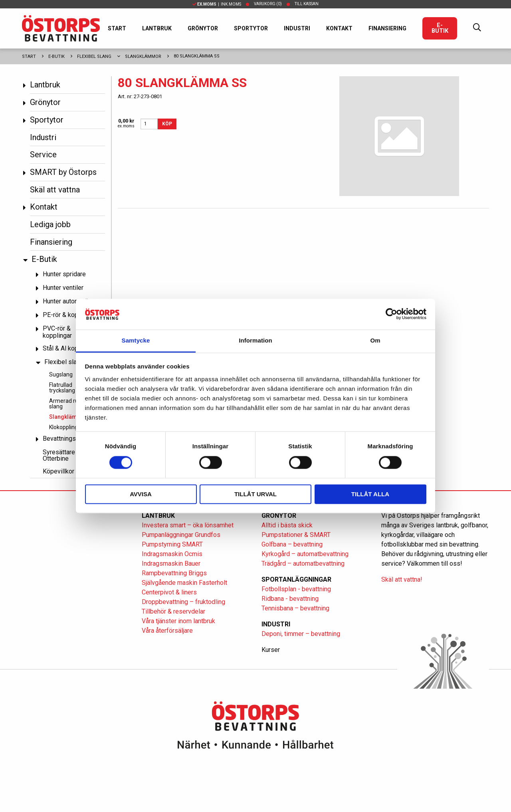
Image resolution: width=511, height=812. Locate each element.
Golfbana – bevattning (292, 544)
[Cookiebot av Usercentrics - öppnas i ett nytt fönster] (391, 314)
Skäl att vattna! (402, 579)
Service (43, 154)
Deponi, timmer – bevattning (301, 634)
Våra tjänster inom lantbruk (178, 621)
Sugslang (61, 374)
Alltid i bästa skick (287, 525)
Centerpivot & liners (169, 592)
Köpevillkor (58, 471)
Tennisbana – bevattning (295, 608)
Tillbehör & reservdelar (173, 611)
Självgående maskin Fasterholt (184, 583)
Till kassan (307, 4)
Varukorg (268, 4)
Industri (297, 28)
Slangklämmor (143, 56)
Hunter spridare (64, 274)
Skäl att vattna (55, 190)
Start (117, 28)
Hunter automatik (66, 301)
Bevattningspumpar (70, 439)
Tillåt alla (370, 494)
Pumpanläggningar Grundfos (181, 535)
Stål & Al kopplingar (70, 348)
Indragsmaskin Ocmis (172, 554)
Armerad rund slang (67, 404)
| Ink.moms (217, 4)
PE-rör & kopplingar (70, 315)
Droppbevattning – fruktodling (183, 602)
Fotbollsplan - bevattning (296, 589)
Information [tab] (255, 340)
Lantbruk (157, 28)
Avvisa (141, 494)
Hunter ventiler (63, 288)
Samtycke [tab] (136, 340)
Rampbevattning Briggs (175, 573)
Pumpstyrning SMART (172, 544)
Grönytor (203, 28)
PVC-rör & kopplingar (57, 332)
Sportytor (251, 28)
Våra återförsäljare (167, 631)
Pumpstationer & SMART (296, 535)
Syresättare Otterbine (59, 455)
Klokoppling (63, 427)
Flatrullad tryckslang (62, 388)
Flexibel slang (94, 56)
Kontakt (339, 28)
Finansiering (387, 28)
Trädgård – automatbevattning (303, 563)
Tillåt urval (255, 494)
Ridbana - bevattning (290, 599)
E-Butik (440, 28)
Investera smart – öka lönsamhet (188, 525)
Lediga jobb (50, 224)
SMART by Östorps (63, 172)
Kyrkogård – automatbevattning (305, 554)
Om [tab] (375, 340)
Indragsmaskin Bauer (171, 563)
